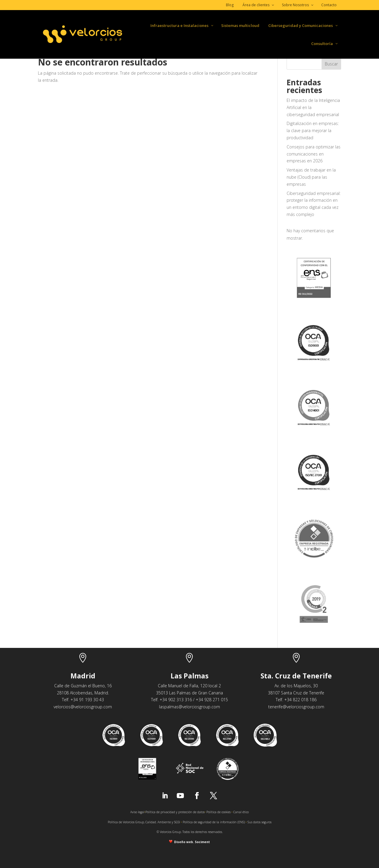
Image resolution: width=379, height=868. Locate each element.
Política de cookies (219, 812)
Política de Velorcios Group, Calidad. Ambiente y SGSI (144, 822)
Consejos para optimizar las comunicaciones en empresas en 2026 (314, 154)
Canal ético (241, 812)
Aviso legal (137, 812)
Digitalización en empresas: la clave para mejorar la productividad (313, 130)
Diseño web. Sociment (191, 842)
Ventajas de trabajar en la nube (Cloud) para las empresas (311, 177)
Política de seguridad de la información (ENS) (214, 822)
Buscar (331, 64)
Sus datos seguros (260, 822)
